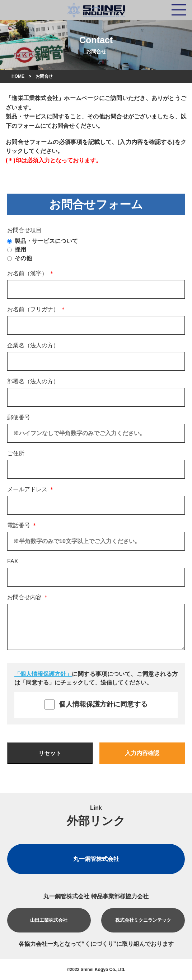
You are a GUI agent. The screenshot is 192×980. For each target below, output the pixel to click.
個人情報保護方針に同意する (96, 704)
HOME (18, 76)
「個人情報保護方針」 (43, 674)
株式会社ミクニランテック (143, 920)
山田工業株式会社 (49, 920)
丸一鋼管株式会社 (96, 859)
